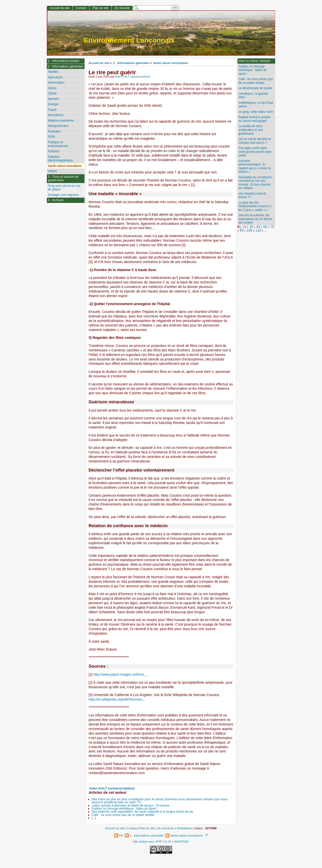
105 (249, 230)
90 (242, 230)
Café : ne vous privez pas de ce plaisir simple (123, 815)
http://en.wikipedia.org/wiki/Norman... (117, 699)
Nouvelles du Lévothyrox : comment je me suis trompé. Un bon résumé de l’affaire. (256, 183)
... (266, 230)
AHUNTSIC (182, 841)
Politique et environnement (58, 144)
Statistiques (184, 828)
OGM (51, 137)
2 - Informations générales (131, 63)
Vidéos (52, 171)
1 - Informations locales (64, 61)
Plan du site (100, 8)
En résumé (122, 8)
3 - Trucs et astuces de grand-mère (63, 179)
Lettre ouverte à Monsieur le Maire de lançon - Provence (130, 806)
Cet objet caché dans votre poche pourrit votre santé (255, 152)
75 (272, 227)
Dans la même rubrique (254, 61)
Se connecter (166, 828)
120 (258, 230)
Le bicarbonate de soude (255, 88)
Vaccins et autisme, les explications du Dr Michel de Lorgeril (255, 219)
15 (244, 227)
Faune (52, 110)
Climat (52, 93)
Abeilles (53, 72)
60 (265, 227)
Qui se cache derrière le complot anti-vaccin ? (255, 141)
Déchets (53, 99)
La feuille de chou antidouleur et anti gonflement (251, 130)
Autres (52, 88)
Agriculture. (55, 77)
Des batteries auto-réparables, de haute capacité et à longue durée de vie (142, 812)
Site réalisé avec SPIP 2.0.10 (152, 841)
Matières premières (61, 121)
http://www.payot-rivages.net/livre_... (121, 675)
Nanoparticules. (58, 126)
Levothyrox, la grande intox (253, 96)
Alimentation (56, 83)
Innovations (56, 115)
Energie (53, 104)
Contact (81, 8)
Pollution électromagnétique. (61, 159)
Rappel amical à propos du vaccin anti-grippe (254, 119)
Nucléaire (54, 131)
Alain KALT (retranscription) (133, 77)
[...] (94, 818)
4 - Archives (56, 200)
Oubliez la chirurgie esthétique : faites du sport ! (124, 809)
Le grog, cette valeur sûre (256, 112)
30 (251, 227)
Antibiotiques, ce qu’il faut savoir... (256, 105)
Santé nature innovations (171, 63)
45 (258, 227)
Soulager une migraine (63, 195)
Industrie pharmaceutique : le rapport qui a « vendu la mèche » (254, 166)
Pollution (54, 151)
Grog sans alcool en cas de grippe (64, 188)
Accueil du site (99, 63)
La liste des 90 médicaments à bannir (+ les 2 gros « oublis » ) (255, 206)
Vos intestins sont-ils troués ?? (252, 195)
